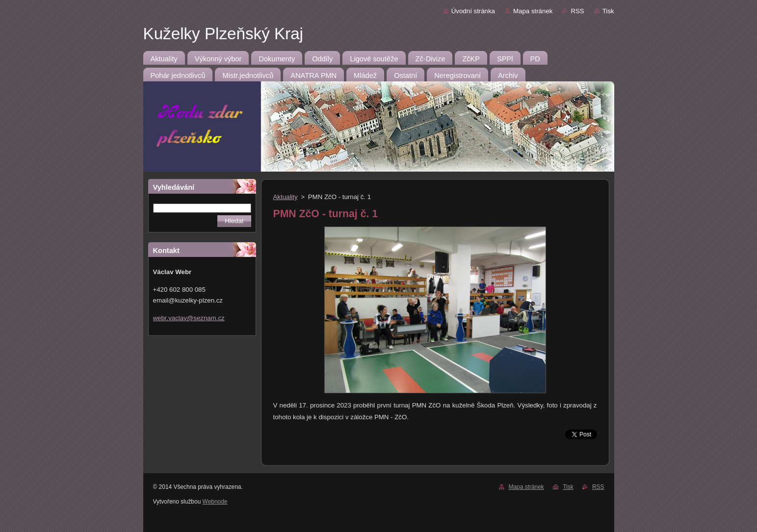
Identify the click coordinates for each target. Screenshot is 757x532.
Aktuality (286, 197)
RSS (577, 11)
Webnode (215, 502)
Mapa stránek (533, 11)
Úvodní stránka (473, 11)
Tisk (608, 11)
